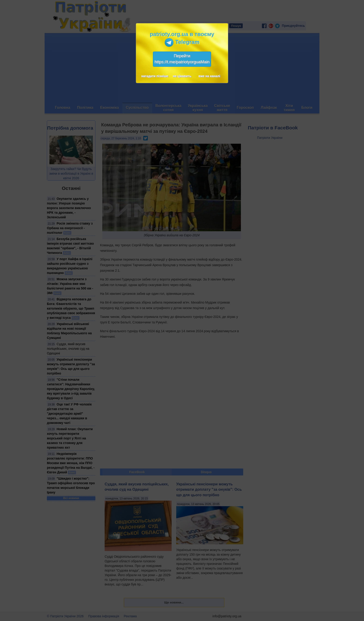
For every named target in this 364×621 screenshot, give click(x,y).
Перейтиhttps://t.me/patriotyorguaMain (182, 59)
